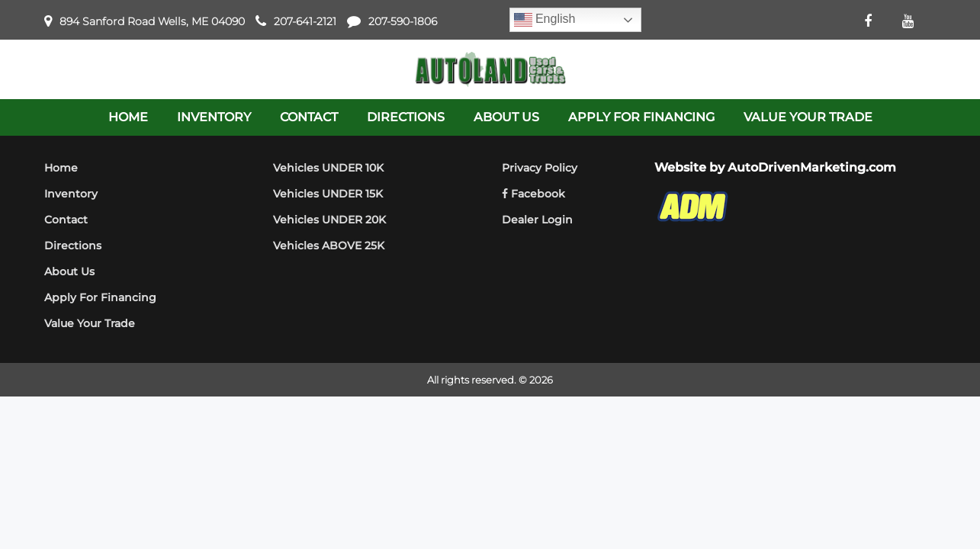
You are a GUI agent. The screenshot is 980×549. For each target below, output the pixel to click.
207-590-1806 (403, 21)
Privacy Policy (540, 168)
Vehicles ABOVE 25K (329, 246)
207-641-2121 (305, 21)
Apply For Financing (100, 297)
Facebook (533, 194)
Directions (73, 246)
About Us (69, 271)
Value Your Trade (90, 323)
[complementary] (934, 503)
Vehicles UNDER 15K (328, 194)
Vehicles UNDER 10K (328, 168)
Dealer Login (537, 220)
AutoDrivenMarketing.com (812, 167)
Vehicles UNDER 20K (329, 220)
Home (61, 168)
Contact (66, 220)
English (545, 20)
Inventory (71, 194)
